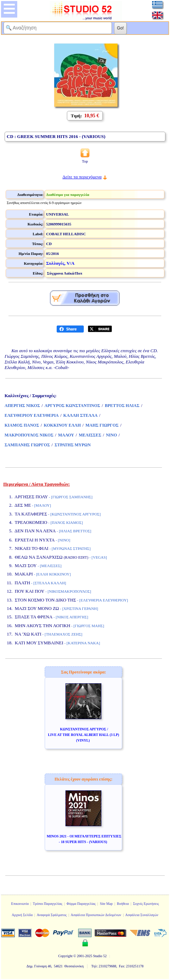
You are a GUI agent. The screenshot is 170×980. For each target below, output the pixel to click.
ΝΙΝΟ (111, 435)
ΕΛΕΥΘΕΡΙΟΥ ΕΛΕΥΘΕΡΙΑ (32, 415)
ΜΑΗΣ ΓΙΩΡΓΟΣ (102, 425)
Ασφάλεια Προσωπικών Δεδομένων (96, 915)
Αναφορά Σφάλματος (52, 915)
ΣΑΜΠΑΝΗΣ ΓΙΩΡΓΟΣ (27, 445)
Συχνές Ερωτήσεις (146, 904)
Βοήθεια (123, 904)
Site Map (106, 904)
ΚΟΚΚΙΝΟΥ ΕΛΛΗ (62, 425)
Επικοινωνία (20, 904)
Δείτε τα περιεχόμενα (82, 177)
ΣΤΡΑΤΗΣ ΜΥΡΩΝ (73, 445)
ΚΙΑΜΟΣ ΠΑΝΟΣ (22, 425)
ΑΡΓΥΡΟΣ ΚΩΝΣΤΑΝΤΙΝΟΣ (73, 406)
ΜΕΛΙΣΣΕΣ (90, 435)
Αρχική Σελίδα (22, 915)
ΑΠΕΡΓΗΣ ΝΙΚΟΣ (22, 406)
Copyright (65, 956)
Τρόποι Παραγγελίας (48, 904)
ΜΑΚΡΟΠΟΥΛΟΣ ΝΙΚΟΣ (29, 435)
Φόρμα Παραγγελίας (81, 904)
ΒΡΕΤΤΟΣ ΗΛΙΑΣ (122, 406)
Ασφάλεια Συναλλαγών (142, 915)
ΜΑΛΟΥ (66, 435)
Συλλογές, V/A (60, 263)
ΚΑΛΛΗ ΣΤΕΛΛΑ (80, 415)
